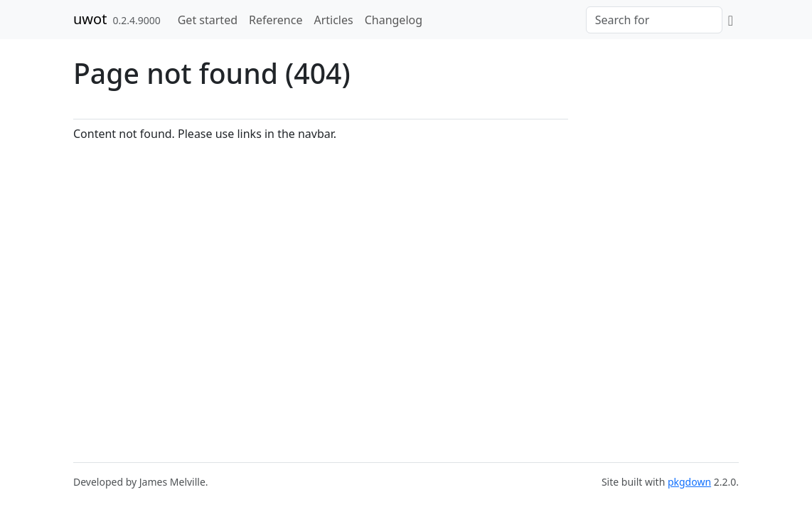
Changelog (394, 20)
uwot (90, 19)
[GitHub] (731, 20)
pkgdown (689, 482)
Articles (333, 20)
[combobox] (654, 20)
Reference (276, 20)
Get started (208, 20)
